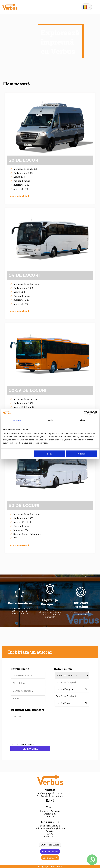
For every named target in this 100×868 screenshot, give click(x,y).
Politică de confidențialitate (50, 828)
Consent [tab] (17, 420)
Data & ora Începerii (66, 682)
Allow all (81, 454)
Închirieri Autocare (50, 811)
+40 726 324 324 (50, 852)
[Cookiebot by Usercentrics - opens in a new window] (86, 413)
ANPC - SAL (50, 837)
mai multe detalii (20, 196)
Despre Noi (50, 814)
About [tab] (83, 420)
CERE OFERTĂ (30, 749)
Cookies (50, 831)
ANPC (50, 834)
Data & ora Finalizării (66, 696)
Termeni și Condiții (25, 744)
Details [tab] (50, 420)
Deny (50, 454)
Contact (50, 816)
